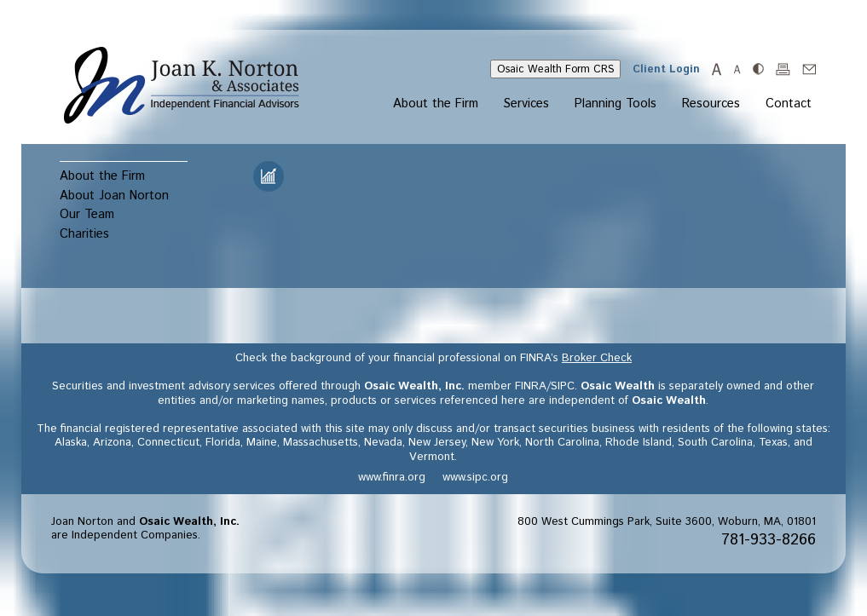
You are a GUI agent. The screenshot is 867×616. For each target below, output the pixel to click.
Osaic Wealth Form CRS (555, 69)
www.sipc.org (475, 478)
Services (526, 105)
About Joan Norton (114, 196)
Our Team (87, 214)
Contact (789, 105)
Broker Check (597, 358)
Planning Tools (616, 105)
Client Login (666, 69)
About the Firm (436, 105)
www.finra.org (392, 478)
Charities (84, 234)
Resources (711, 105)
